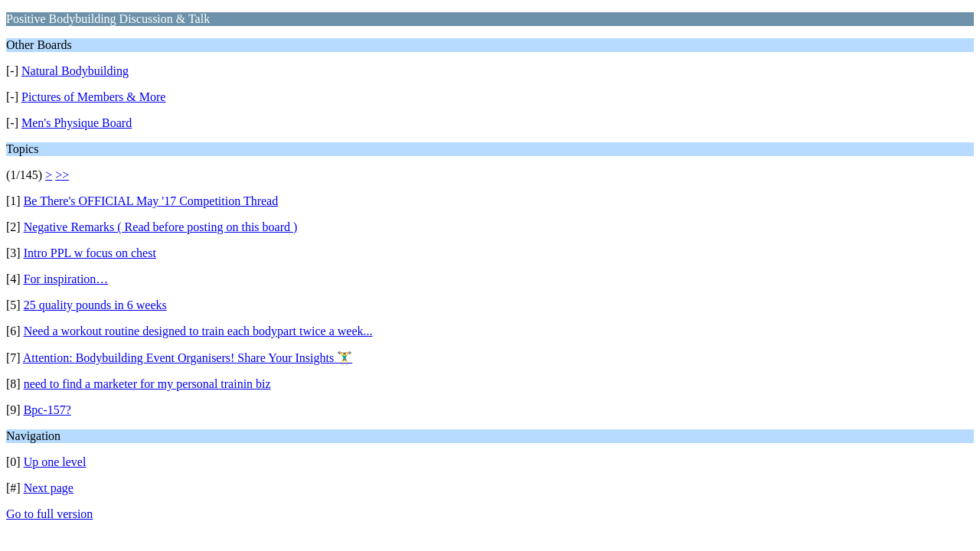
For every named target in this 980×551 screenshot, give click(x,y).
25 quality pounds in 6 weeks (95, 305)
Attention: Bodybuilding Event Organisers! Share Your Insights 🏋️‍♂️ (188, 358)
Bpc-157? (47, 410)
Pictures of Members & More (93, 97)
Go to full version (49, 514)
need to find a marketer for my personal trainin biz (147, 384)
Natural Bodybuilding (75, 71)
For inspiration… (66, 279)
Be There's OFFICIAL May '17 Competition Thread (151, 201)
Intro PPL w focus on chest (90, 253)
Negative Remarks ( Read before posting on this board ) (161, 227)
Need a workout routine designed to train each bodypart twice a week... (198, 331)
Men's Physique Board (77, 123)
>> (62, 175)
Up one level (55, 462)
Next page (49, 488)
